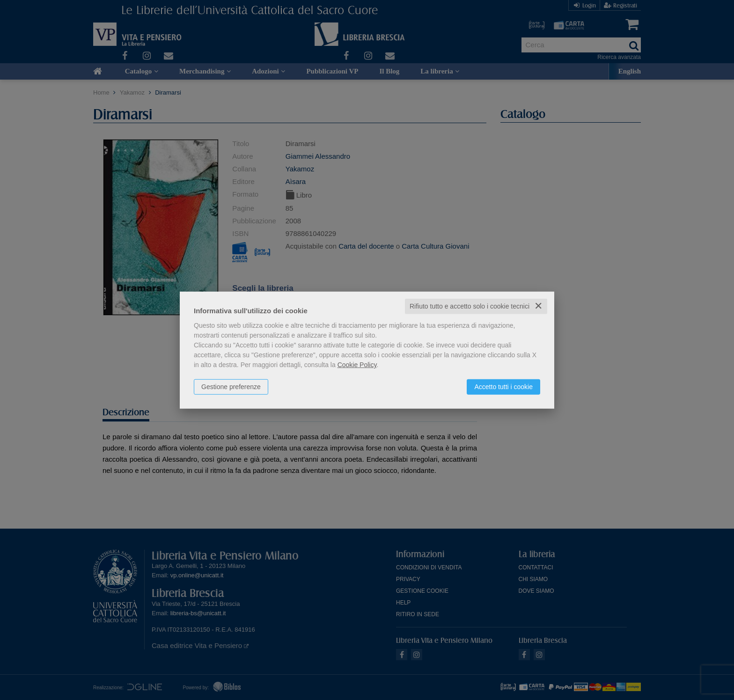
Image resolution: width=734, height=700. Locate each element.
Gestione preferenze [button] (231, 387)
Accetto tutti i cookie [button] (503, 387)
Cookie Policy (357, 365)
